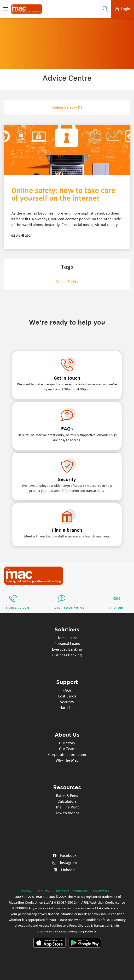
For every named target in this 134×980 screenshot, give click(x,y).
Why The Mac (67, 760)
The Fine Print (67, 807)
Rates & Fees (67, 796)
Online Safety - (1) (67, 107)
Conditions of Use (97, 920)
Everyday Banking (67, 649)
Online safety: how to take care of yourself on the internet (63, 195)
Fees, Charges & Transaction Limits (94, 926)
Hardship (67, 708)
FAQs (67, 690)
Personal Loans (67, 644)
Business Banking (67, 655)
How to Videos (67, 813)
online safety (67, 282)
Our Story (67, 743)
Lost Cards (67, 696)
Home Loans (67, 638)
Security (67, 702)
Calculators (67, 801)
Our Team (67, 749)
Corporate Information (67, 755)
